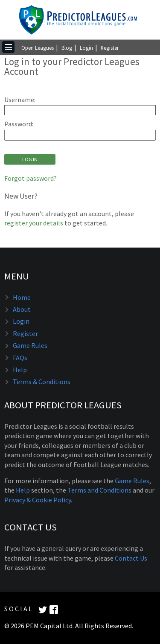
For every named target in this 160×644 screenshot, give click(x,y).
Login (86, 48)
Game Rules (30, 345)
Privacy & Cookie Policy (38, 500)
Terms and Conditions (99, 490)
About (22, 309)
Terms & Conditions (42, 382)
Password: (19, 124)
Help (20, 370)
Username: (20, 100)
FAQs (20, 358)
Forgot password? (31, 178)
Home (22, 297)
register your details (34, 223)
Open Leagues (38, 48)
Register (110, 48)
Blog (67, 48)
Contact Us (131, 558)
